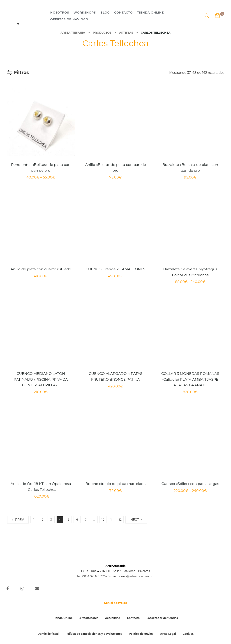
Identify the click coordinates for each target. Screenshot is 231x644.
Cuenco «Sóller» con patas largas (190, 484)
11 (112, 520)
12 (120, 520)
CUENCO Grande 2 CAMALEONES (116, 269)
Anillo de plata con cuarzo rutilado (41, 269)
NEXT (136, 520)
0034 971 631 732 (94, 576)
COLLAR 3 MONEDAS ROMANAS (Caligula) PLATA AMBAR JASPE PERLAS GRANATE (190, 379)
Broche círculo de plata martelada (115, 484)
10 (103, 520)
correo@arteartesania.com (136, 576)
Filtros (18, 73)
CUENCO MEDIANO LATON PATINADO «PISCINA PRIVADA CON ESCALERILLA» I (41, 379)
